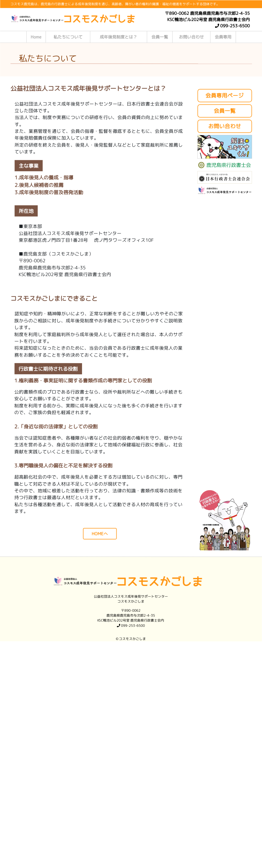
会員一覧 (160, 37)
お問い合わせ (191, 37)
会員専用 (223, 37)
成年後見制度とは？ (118, 37)
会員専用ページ (224, 96)
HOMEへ (100, 533)
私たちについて (68, 37)
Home (36, 37)
